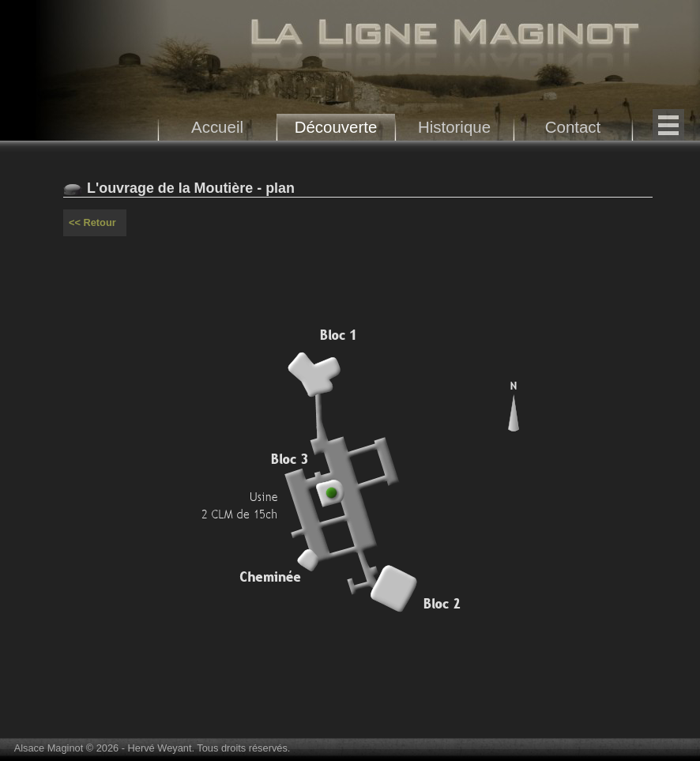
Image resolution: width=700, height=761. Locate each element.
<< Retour (92, 222)
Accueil (217, 127)
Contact (573, 127)
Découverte (336, 127)
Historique (454, 127)
